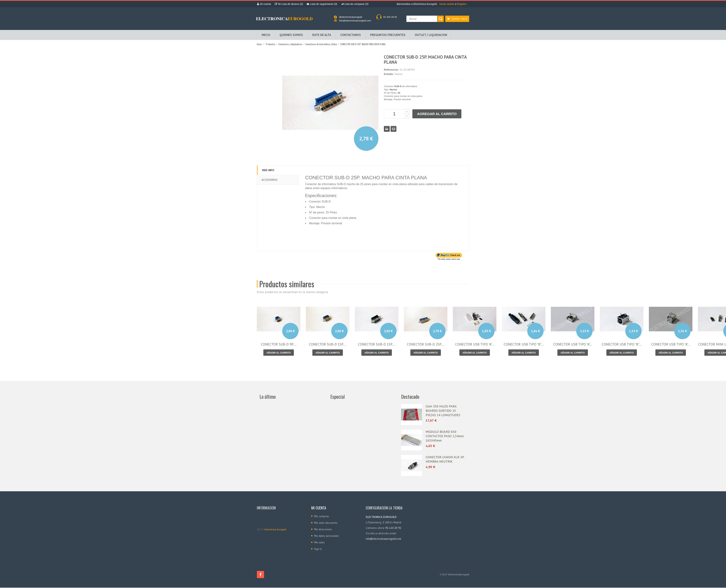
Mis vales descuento (326, 523)
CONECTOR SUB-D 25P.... (426, 345)
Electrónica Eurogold (275, 530)
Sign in (318, 549)
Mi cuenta (319, 508)
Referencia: (391, 70)
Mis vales (319, 543)
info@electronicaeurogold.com (355, 21)
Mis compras (322, 517)
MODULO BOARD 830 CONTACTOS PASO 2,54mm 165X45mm (445, 436)
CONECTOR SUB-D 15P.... (328, 345)
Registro (462, 4)
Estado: (389, 74)
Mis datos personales (327, 536)
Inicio (259, 44)
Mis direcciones (323, 530)
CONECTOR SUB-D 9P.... (279, 345)
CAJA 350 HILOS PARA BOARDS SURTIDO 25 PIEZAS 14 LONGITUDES (443, 411)
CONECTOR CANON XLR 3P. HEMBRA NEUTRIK (445, 460)
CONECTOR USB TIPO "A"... (475, 345)
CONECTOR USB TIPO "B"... (524, 345)
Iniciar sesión (447, 4)
